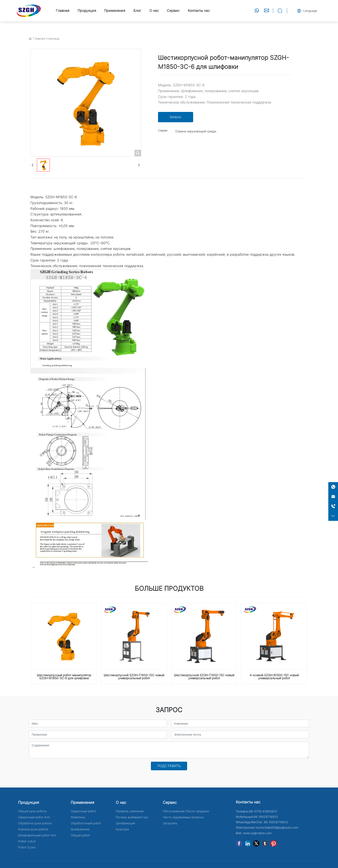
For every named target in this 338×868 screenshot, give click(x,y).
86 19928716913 (266, 817)
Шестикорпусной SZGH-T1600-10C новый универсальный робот (134, 677)
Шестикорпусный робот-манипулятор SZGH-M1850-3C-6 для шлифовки (64, 677)
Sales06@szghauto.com (281, 828)
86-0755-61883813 (263, 811)
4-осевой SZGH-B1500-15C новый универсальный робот (274, 677)
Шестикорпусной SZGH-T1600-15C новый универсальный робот (204, 677)
